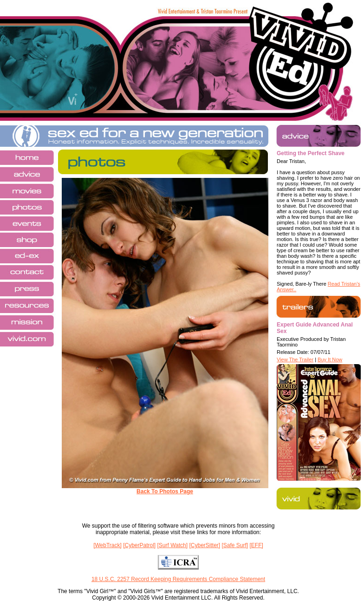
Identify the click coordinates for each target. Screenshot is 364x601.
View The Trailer (295, 359)
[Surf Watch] (173, 545)
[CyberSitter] (205, 545)
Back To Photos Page (165, 491)
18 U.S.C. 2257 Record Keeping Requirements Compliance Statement (178, 579)
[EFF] (257, 545)
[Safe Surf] (235, 545)
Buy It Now (330, 359)
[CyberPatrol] (139, 545)
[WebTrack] (107, 545)
